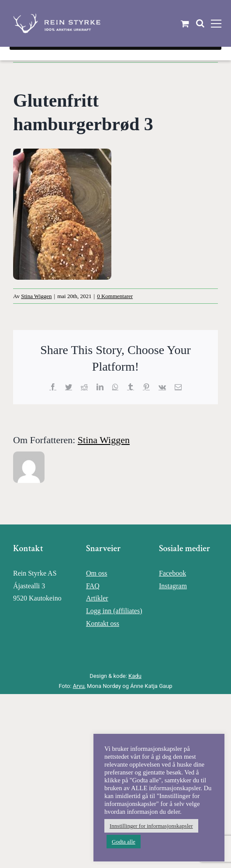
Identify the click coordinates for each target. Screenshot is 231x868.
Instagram (173, 586)
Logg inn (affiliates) (114, 611)
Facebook (172, 573)
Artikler (97, 598)
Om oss (97, 573)
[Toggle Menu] (216, 24)
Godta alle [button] (124, 842)
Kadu (135, 676)
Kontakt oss (103, 623)
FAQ (93, 586)
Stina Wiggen (36, 296)
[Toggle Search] (200, 23)
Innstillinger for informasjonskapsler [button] (151, 826)
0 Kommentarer (115, 296)
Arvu (79, 686)
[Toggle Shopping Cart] (185, 23)
